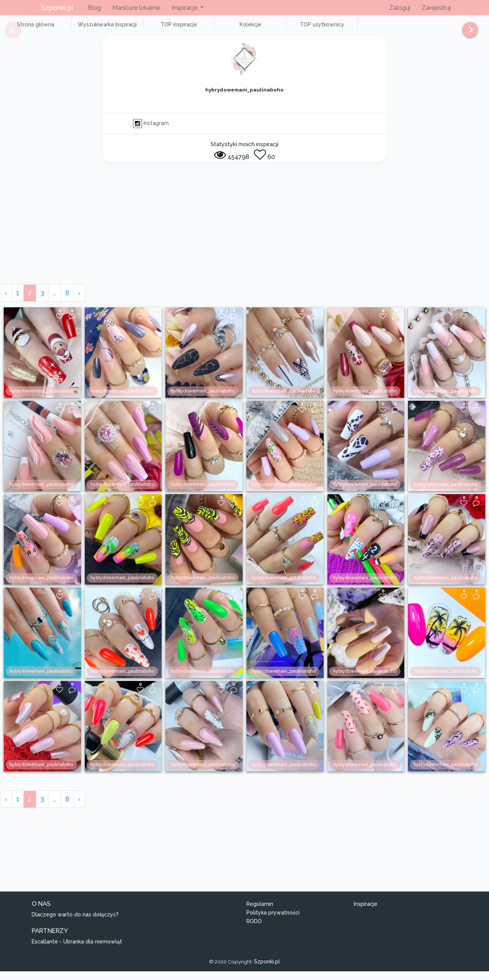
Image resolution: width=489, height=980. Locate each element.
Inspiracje (366, 913)
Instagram (151, 131)
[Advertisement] (244, 237)
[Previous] (8, 33)
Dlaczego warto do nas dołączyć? (75, 923)
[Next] (467, 33)
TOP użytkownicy (271, 29)
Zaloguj (400, 8)
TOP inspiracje (151, 29)
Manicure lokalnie (136, 8)
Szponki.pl (57, 8)
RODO (254, 930)
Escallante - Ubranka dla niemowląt (77, 950)
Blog (94, 8)
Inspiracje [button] (185, 8)
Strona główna (30, 29)
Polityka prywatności (273, 921)
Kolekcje (211, 29)
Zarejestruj (436, 8)
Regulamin (260, 913)
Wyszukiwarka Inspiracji (90, 29)
